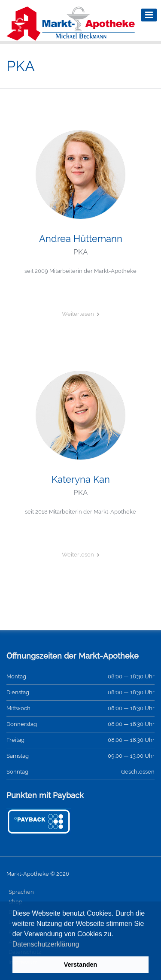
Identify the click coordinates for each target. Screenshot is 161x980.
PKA (80, 252)
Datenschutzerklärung (46, 944)
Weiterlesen (78, 314)
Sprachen (21, 892)
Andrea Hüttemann (81, 239)
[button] (82, 945)
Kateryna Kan (81, 479)
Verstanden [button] (81, 965)
